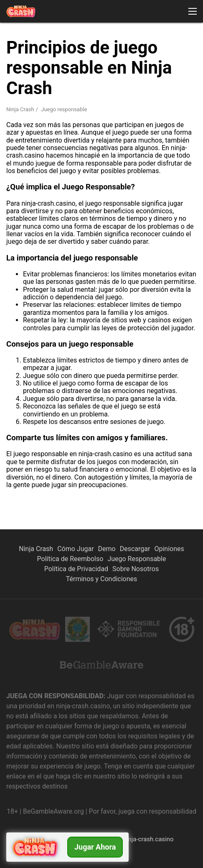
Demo (107, 549)
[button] (193, 11)
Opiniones (169, 549)
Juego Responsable (137, 559)
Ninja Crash (20, 109)
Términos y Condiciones (102, 579)
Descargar (135, 549)
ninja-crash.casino (148, 839)
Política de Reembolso (70, 559)
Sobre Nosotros (136, 569)
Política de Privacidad (76, 569)
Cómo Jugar (75, 549)
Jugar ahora (95, 847)
